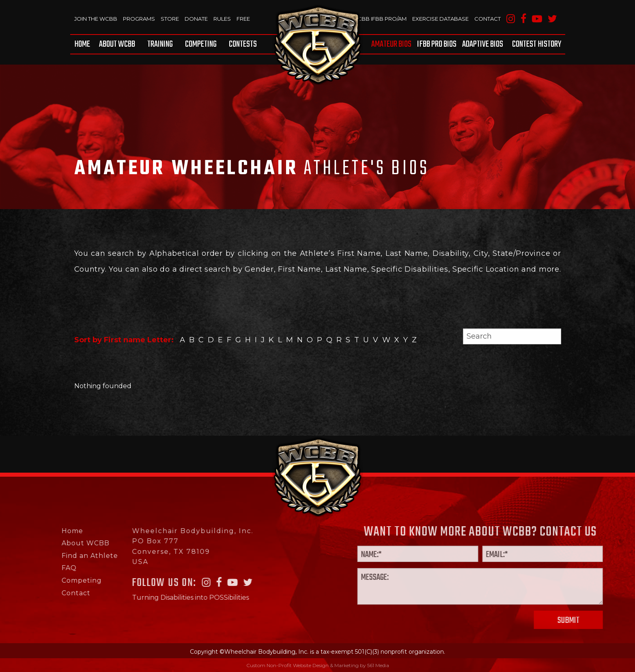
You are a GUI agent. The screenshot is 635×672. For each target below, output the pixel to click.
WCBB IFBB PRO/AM (379, 19)
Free (243, 19)
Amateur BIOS (392, 44)
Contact (488, 19)
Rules (222, 19)
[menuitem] (84, 44)
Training (160, 44)
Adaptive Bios (483, 44)
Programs (139, 19)
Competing (201, 44)
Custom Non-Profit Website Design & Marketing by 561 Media (318, 665)
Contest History (537, 44)
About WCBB (117, 44)
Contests (243, 44)
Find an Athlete (59, 556)
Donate (196, 19)
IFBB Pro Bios (437, 44)
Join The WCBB (96, 19)
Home (82, 44)
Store (169, 19)
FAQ (38, 568)
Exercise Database (440, 19)
